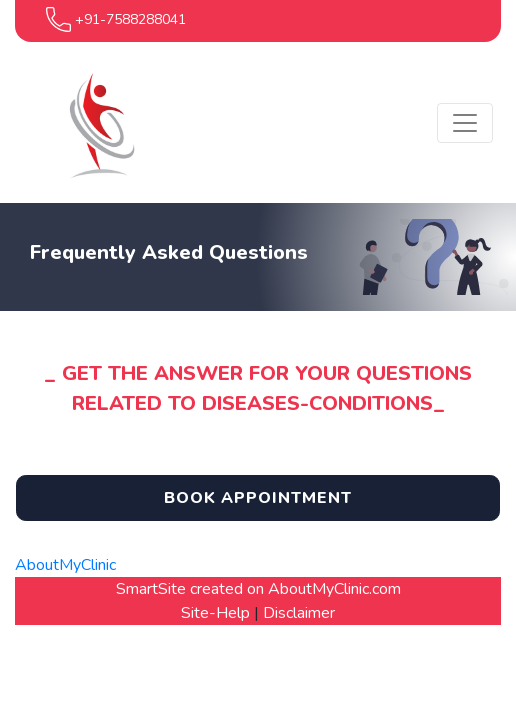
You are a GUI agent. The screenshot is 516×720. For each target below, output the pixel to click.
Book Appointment (258, 498)
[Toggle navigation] (465, 123)
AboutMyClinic (65, 565)
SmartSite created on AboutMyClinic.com (258, 589)
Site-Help (215, 613)
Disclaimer (299, 613)
